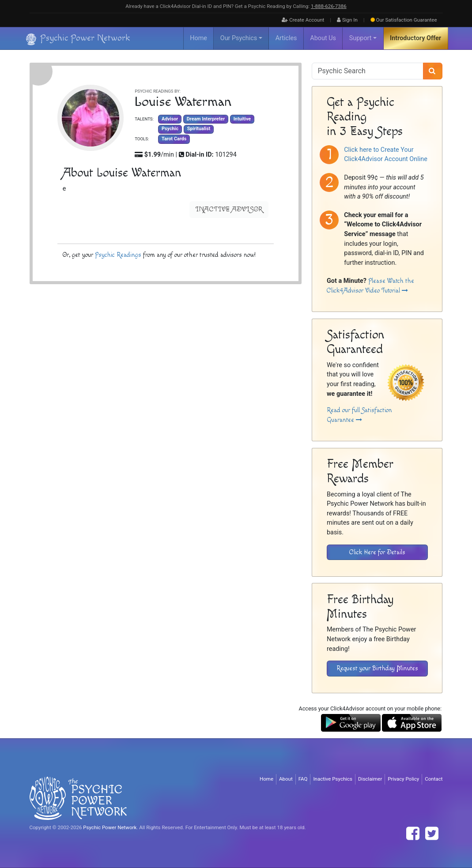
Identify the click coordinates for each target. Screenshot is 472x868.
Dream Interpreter (205, 119)
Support (361, 38)
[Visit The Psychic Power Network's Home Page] (78, 798)
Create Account (303, 20)
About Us (323, 38)
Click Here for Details (377, 552)
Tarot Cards (174, 139)
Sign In (347, 20)
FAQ (303, 779)
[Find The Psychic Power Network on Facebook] (413, 834)
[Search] (433, 71)
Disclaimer (370, 779)
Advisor (170, 119)
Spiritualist (198, 129)
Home (198, 38)
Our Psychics (239, 38)
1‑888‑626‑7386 (329, 6)
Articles (286, 38)
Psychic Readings (118, 255)
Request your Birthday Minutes (377, 668)
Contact (434, 779)
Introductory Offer (415, 38)
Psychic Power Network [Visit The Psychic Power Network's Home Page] (110, 827)
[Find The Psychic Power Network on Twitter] (432, 834)
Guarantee (404, 20)
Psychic (170, 129)
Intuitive (242, 119)
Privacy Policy (403, 779)
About (286, 779)
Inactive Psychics (333, 779)
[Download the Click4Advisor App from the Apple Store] (412, 723)
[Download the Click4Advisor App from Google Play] (351, 723)
